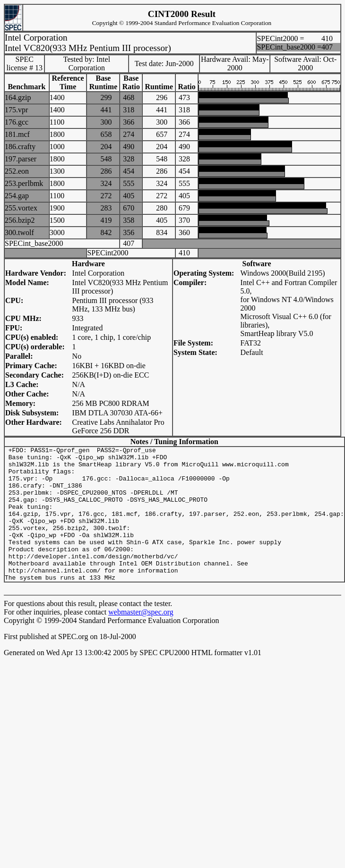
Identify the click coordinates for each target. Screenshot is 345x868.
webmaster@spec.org (141, 639)
